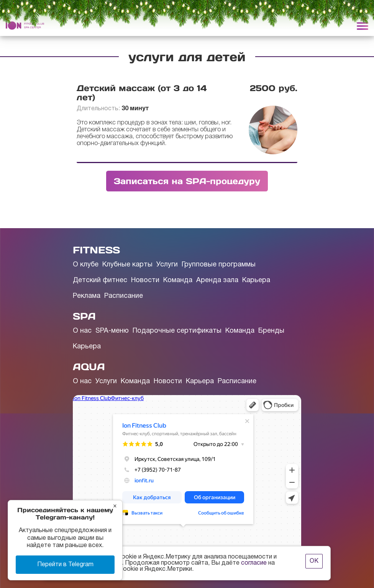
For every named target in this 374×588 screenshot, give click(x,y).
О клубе (86, 265)
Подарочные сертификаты (177, 331)
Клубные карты (127, 265)
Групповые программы (219, 265)
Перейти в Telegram (65, 565)
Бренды (271, 331)
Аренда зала (217, 280)
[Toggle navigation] (363, 26)
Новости (145, 280)
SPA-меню (112, 331)
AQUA (89, 367)
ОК (314, 561)
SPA (84, 316)
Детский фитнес (100, 280)
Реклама (87, 296)
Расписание (124, 296)
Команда (178, 280)
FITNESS (96, 250)
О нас (82, 331)
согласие (254, 563)
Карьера (256, 280)
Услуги (167, 265)
